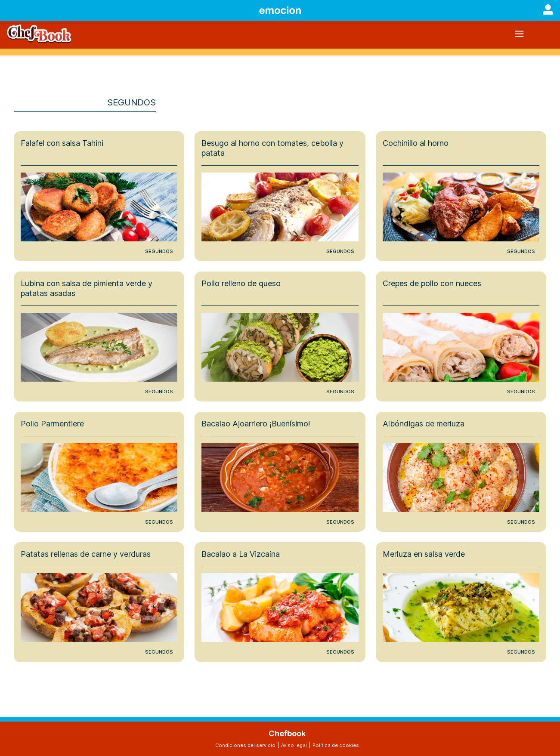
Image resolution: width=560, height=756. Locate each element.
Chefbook (287, 733)
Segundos (159, 251)
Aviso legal (294, 745)
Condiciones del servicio (245, 745)
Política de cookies (336, 745)
